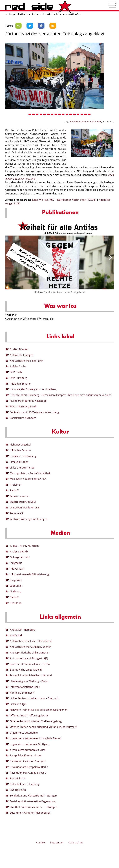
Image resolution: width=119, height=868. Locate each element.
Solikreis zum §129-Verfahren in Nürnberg (34, 412)
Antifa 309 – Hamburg (23, 630)
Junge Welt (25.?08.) (43, 200)
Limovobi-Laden (19, 462)
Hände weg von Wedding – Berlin (29, 681)
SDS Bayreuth (18, 790)
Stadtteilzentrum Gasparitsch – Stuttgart (34, 807)
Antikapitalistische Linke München (30, 653)
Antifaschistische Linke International (31, 641)
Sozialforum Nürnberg (23, 418)
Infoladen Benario (20, 384)
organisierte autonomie (24, 733)
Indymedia (16, 563)
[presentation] (9, 257)
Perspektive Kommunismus (26, 755)
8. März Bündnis (19, 349)
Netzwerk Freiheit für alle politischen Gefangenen (39, 710)
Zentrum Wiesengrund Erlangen (29, 519)
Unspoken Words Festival (25, 508)
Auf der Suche (18, 366)
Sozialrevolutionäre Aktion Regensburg (33, 801)
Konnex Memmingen (22, 693)
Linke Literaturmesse (22, 468)
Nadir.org (15, 591)
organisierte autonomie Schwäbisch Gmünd (36, 738)
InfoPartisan (17, 569)
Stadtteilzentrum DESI (23, 502)
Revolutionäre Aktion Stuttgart (28, 761)
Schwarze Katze (19, 496)
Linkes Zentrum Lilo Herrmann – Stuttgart (34, 698)
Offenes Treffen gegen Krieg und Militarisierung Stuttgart (43, 727)
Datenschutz (76, 843)
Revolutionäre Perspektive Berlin (29, 767)
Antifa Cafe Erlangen (22, 355)
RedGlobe (16, 603)
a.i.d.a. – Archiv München (24, 546)
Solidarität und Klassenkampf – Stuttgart (34, 796)
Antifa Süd (16, 635)
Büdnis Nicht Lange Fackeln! (26, 670)
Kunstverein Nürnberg (23, 456)
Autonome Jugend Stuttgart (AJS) (29, 658)
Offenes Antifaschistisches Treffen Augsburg (36, 721)
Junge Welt (16, 580)
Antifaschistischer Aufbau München (31, 647)
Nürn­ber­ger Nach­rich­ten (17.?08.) (77, 200)
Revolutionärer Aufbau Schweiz (28, 773)
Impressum (57, 843)
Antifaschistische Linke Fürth (27, 361)
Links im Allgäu (19, 704)
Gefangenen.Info (20, 557)
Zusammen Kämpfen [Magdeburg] (30, 813)
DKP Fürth (16, 372)
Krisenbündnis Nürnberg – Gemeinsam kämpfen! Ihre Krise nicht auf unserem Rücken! (60, 395)
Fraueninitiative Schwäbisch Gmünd (31, 675)
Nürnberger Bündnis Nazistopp (28, 401)
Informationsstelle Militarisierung (29, 574)
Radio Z (14, 490)
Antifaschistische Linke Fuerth (86, 121)
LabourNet (16, 586)
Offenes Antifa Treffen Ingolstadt (29, 716)
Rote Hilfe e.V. (18, 778)
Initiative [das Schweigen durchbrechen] (33, 389)
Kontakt (41, 843)
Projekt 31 (16, 485)
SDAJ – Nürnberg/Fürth (23, 406)
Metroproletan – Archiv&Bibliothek (30, 473)
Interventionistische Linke (25, 687)
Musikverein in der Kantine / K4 (28, 479)
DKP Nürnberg (18, 378)
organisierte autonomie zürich (28, 750)
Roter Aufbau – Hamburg (24, 784)
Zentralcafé (17, 513)
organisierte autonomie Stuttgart (29, 744)
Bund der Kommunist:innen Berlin (30, 664)
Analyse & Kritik (19, 552)
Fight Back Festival (20, 445)
